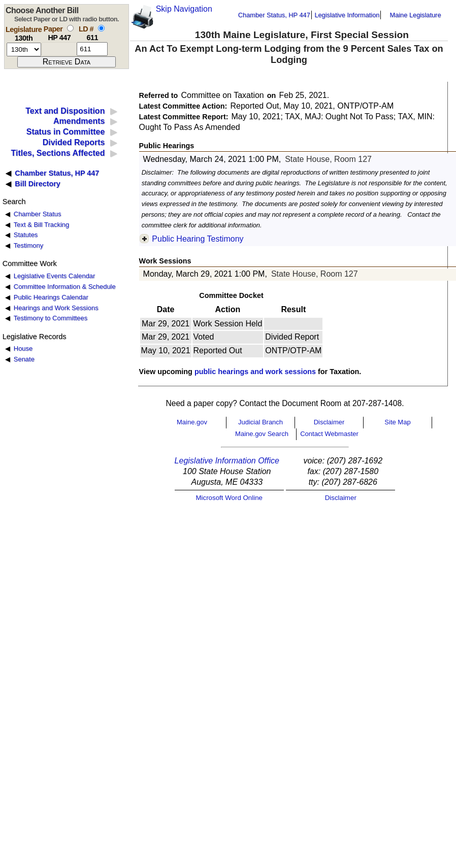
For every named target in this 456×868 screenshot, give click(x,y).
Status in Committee (66, 132)
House (23, 348)
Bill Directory (38, 184)
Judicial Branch (260, 422)
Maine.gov (192, 422)
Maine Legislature (415, 15)
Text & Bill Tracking (41, 225)
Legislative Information (347, 15)
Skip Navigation (184, 9)
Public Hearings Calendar (51, 297)
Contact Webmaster (329, 434)
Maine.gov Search (262, 434)
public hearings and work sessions (255, 372)
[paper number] (59, 49)
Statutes (26, 235)
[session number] (24, 49)
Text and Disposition (65, 111)
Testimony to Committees (51, 318)
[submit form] (67, 62)
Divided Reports (74, 142)
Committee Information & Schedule (65, 287)
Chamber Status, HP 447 (274, 15)
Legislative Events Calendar (55, 276)
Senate (24, 359)
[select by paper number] (70, 28)
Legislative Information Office (227, 461)
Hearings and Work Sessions (56, 308)
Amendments (79, 121)
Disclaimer (329, 422)
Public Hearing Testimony (198, 239)
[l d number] (92, 49)
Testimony (28, 245)
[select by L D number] (101, 28)
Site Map (397, 422)
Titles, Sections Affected (58, 153)
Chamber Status (38, 214)
